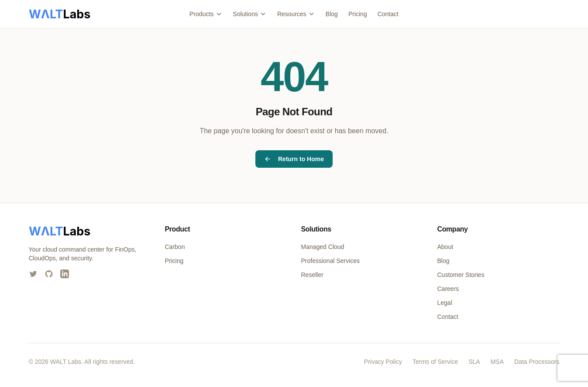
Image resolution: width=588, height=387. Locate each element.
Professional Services (331, 261)
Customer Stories (461, 275)
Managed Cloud (323, 247)
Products (206, 14)
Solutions (250, 14)
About (445, 247)
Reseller (312, 275)
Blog (332, 14)
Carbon (175, 247)
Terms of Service (435, 362)
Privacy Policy (383, 362)
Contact (388, 14)
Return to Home (294, 159)
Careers (448, 289)
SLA (474, 362)
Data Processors (537, 362)
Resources (296, 14)
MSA (497, 362)
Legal (445, 303)
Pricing (358, 14)
